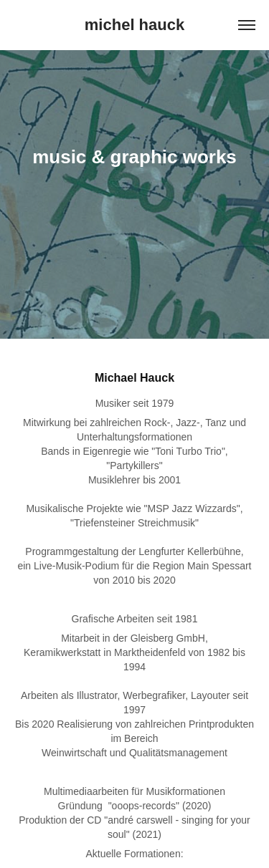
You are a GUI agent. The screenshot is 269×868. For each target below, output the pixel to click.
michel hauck (134, 25)
